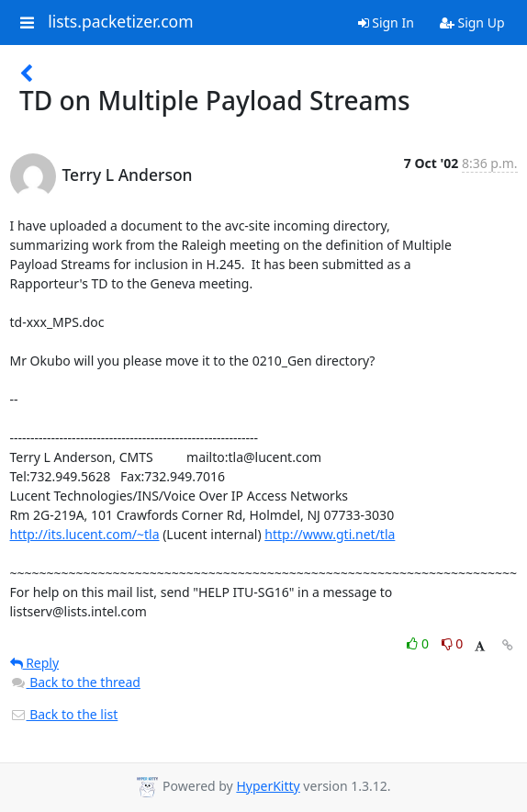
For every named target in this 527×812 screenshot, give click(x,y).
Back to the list (64, 714)
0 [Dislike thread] (453, 643)
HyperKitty (268, 786)
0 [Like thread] (419, 643)
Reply (35, 663)
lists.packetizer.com (120, 22)
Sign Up (472, 23)
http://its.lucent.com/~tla (85, 534)
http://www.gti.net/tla (330, 534)
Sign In (386, 23)
